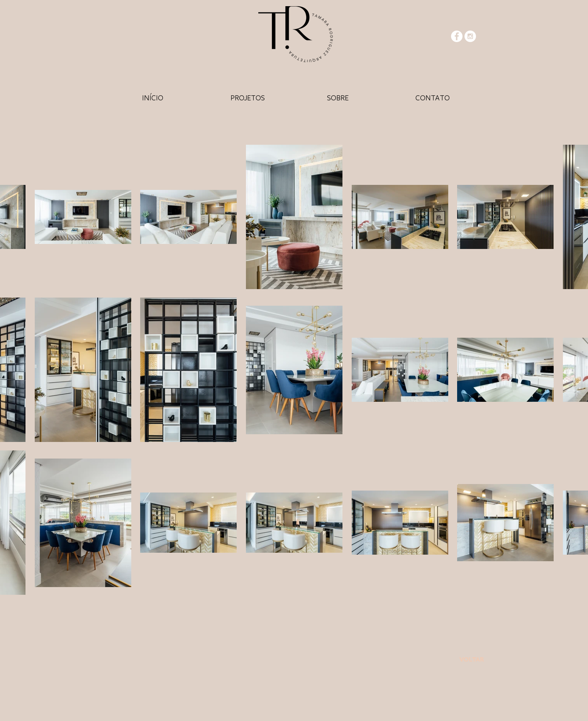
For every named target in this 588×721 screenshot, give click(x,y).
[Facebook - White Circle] (457, 36)
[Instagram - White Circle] (470, 36)
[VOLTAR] (472, 660)
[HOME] (153, 97)
